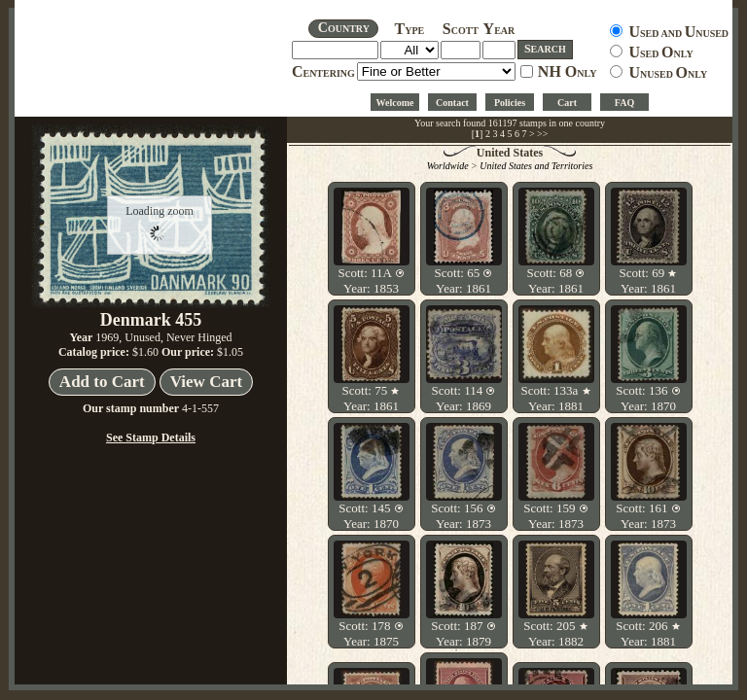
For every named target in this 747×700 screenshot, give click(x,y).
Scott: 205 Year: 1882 (555, 633)
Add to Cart (102, 382)
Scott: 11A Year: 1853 (371, 280)
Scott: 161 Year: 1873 (648, 516)
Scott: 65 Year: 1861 (464, 280)
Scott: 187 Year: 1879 (463, 633)
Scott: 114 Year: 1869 (464, 398)
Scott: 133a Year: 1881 (555, 398)
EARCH (545, 49)
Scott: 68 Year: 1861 (556, 280)
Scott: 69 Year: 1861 (649, 280)
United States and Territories (536, 166)
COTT (461, 31)
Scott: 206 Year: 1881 (648, 633)
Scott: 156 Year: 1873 (463, 516)
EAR (499, 31)
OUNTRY (344, 28)
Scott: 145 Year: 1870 (371, 516)
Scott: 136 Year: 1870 (648, 398)
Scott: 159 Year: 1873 (555, 516)
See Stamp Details (151, 437)
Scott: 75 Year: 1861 (372, 398)
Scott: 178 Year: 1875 (371, 633)
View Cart (206, 382)
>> (542, 134)
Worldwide (448, 166)
